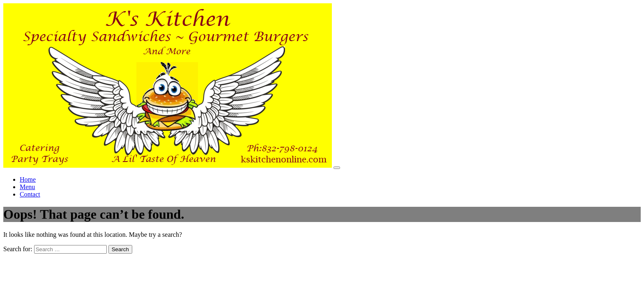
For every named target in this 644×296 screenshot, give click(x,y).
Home (28, 179)
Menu (27, 187)
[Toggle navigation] (337, 168)
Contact (30, 194)
